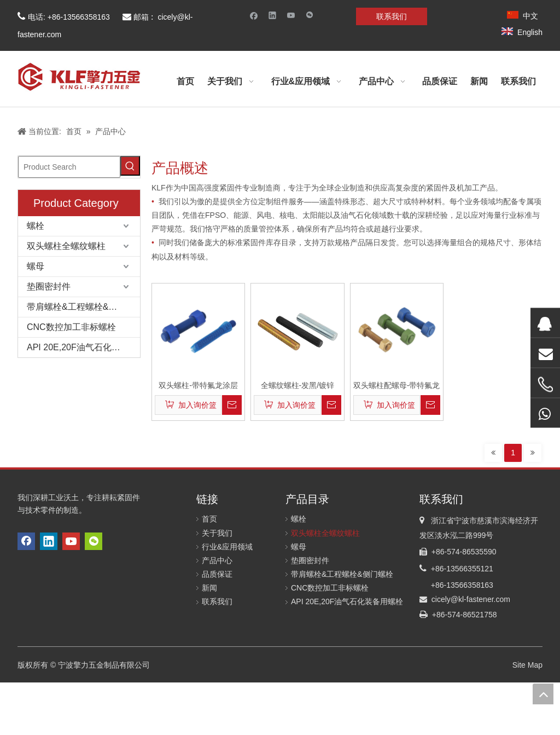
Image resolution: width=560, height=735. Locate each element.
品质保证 (217, 574)
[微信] (310, 15)
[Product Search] (69, 167)
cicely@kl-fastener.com (471, 599)
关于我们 (217, 533)
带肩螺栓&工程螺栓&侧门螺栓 (83, 307)
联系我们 (392, 16)
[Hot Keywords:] (130, 166)
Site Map (527, 665)
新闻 (209, 588)
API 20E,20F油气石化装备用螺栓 (83, 347)
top (543, 694)
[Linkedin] (273, 15)
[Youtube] (291, 15)
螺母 (36, 266)
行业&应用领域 (227, 547)
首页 (209, 519)
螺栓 (36, 226)
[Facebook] (254, 15)
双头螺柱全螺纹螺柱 (66, 246)
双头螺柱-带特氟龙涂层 (198, 385)
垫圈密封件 (49, 287)
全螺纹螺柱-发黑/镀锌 (298, 385)
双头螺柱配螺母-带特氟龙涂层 (397, 385)
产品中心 (217, 560)
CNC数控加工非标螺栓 (71, 327)
